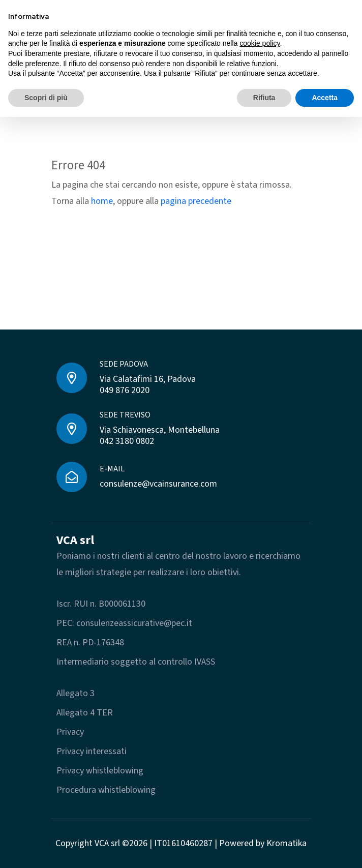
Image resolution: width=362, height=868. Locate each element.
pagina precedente (196, 201)
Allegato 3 (76, 693)
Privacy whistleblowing (100, 771)
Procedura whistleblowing (106, 790)
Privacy (70, 732)
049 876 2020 (125, 390)
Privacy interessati (92, 751)
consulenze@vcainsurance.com (158, 484)
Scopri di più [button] (46, 98)
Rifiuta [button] (264, 98)
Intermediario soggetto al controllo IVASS (136, 662)
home (102, 201)
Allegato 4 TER (85, 713)
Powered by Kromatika (263, 843)
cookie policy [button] (260, 43)
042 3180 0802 (127, 441)
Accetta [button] (325, 98)
